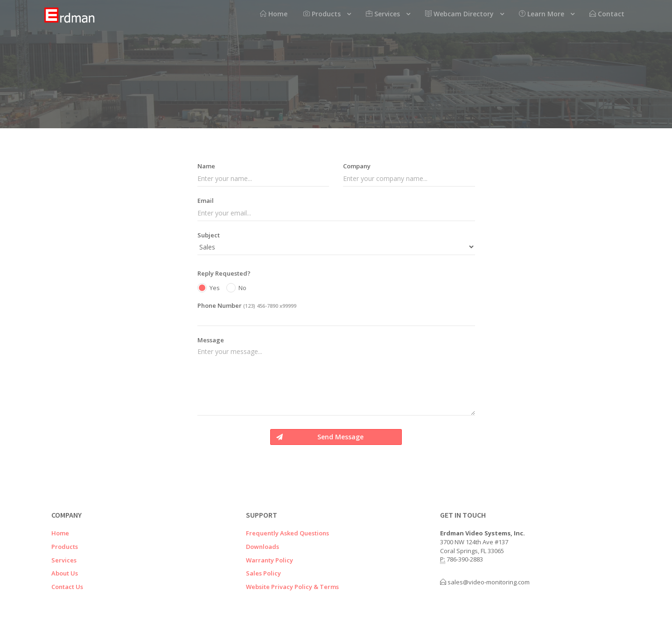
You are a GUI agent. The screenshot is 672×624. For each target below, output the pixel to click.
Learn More (542, 14)
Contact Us (67, 587)
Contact (607, 14)
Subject (209, 235)
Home (274, 14)
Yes (209, 288)
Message (211, 340)
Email (206, 201)
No (236, 288)
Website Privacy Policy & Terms (292, 587)
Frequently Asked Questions (287, 533)
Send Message (320, 437)
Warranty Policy (269, 560)
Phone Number (247, 305)
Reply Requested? (224, 273)
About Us (65, 573)
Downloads (262, 547)
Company (357, 166)
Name (206, 166)
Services (383, 14)
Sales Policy (263, 573)
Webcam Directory (459, 14)
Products (322, 14)
